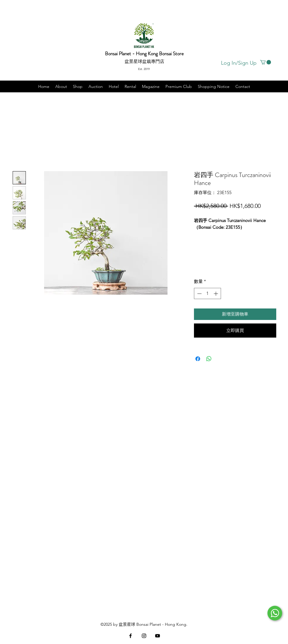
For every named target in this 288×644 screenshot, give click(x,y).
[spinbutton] (208, 294)
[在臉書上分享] (198, 359)
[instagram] (144, 636)
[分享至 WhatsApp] (209, 359)
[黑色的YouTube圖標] (158, 636)
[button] (266, 62)
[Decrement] (199, 294)
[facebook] (130, 636)
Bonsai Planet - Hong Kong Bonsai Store (144, 54)
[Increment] (216, 294)
